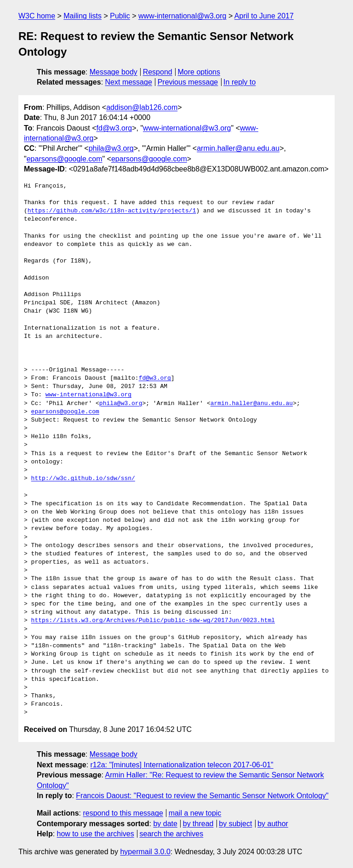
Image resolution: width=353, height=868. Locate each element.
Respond (158, 72)
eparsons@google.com (65, 159)
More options (199, 72)
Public (120, 16)
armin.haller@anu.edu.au (238, 148)
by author (273, 824)
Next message (129, 82)
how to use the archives (96, 834)
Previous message (188, 82)
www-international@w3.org (182, 16)
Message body (114, 72)
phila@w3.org (111, 148)
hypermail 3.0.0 (145, 852)
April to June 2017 (264, 16)
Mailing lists (83, 16)
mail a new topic (195, 813)
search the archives (172, 834)
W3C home (37, 16)
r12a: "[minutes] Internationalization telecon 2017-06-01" (182, 765)
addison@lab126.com (142, 107)
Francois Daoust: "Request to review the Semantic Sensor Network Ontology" (202, 796)
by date (165, 824)
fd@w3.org (114, 128)
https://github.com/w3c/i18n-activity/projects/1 (112, 211)
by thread (198, 824)
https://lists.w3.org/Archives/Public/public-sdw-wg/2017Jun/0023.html (153, 621)
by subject (235, 824)
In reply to (239, 82)
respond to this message (123, 813)
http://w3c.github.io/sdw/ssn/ (83, 479)
